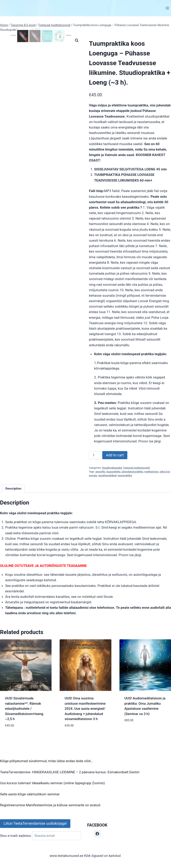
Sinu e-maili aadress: (41, 836)
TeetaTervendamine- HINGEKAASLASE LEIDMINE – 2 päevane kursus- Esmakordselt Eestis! (70, 772)
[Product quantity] (95, 455)
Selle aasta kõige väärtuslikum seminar (30, 794)
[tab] (13, 489)
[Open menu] (167, 8)
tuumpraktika (125, 476)
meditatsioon (151, 472)
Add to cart (115, 455)
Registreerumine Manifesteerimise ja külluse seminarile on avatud (50, 805)
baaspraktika (113, 472)
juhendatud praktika (132, 472)
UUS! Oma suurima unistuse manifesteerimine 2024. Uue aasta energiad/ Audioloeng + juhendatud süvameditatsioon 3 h (85, 709)
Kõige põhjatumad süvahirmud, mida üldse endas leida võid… (46, 761)
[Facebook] (97, 834)
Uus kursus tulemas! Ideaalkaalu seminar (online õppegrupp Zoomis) (52, 783)
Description (13, 489)
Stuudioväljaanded (112, 468)
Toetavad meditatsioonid (136, 468)
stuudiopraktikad (107, 476)
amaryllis (100, 472)
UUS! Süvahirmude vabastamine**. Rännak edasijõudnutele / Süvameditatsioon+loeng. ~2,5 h (25, 709)
